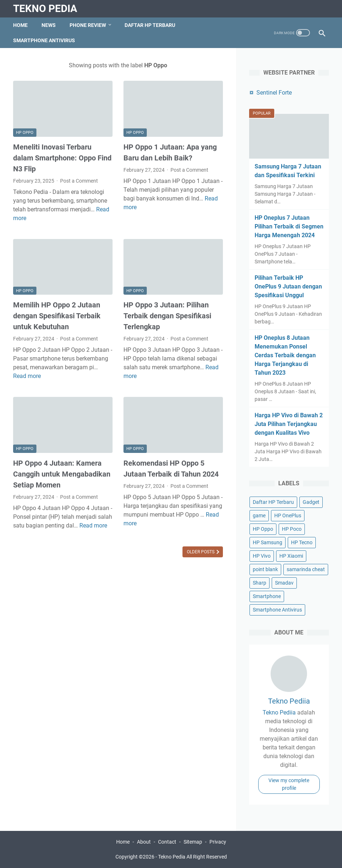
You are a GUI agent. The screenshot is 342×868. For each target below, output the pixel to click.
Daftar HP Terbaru (150, 25)
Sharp (260, 583)
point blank (265, 569)
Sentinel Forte (274, 93)
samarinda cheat (306, 569)
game (259, 515)
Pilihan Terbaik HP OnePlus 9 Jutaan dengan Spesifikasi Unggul (288, 286)
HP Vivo (262, 556)
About (144, 842)
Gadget (311, 502)
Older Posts (201, 552)
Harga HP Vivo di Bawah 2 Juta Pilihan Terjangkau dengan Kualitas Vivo (289, 424)
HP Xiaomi (291, 556)
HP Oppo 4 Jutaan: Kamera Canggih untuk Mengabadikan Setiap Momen (62, 474)
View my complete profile (289, 784)
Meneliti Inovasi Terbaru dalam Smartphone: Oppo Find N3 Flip (62, 158)
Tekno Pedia (45, 9)
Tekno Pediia (289, 701)
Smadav (284, 583)
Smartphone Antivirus (44, 40)
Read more (27, 376)
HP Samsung (268, 542)
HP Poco (292, 529)
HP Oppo (25, 133)
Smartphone (267, 596)
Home (20, 25)
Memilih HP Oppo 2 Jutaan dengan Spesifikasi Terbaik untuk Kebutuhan (57, 316)
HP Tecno (302, 542)
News (49, 25)
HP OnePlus (288, 515)
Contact (167, 842)
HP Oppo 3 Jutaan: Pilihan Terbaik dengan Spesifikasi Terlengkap (167, 316)
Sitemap (193, 842)
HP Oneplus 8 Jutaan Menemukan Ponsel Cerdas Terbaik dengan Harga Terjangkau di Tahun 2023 (285, 355)
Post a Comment (79, 181)
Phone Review (88, 25)
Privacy (218, 842)
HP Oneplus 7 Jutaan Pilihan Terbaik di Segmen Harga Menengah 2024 (289, 226)
